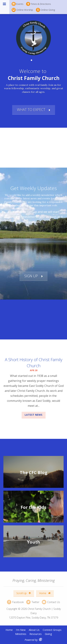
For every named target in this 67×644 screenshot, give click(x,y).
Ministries (21, 634)
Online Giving (45, 10)
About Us (34, 630)
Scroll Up (24, 593)
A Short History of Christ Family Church (34, 363)
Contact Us (51, 602)
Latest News (33, 415)
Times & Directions (38, 4)
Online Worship (22, 10)
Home (45, 593)
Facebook (15, 602)
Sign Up (31, 276)
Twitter (33, 602)
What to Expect (31, 110)
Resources (36, 634)
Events (17, 4)
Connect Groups (52, 630)
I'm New (21, 630)
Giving (48, 634)
